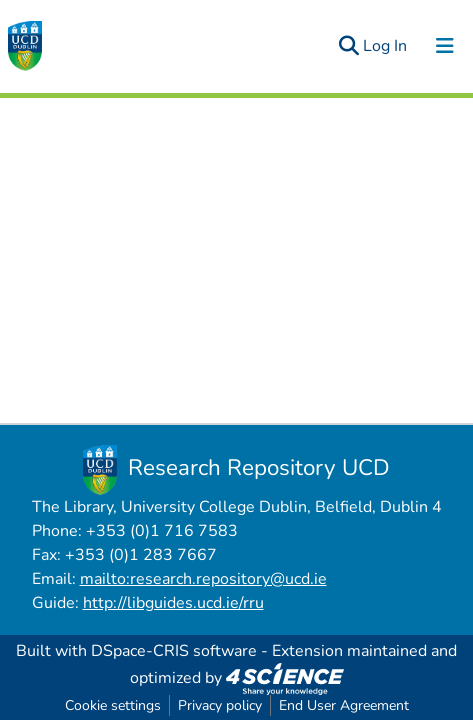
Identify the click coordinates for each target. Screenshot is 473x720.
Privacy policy (220, 705)
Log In (386, 46)
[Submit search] (348, 46)
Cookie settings (113, 705)
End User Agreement (344, 705)
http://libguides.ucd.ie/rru (173, 603)
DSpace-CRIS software (174, 651)
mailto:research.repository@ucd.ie (203, 579)
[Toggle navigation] (445, 46)
